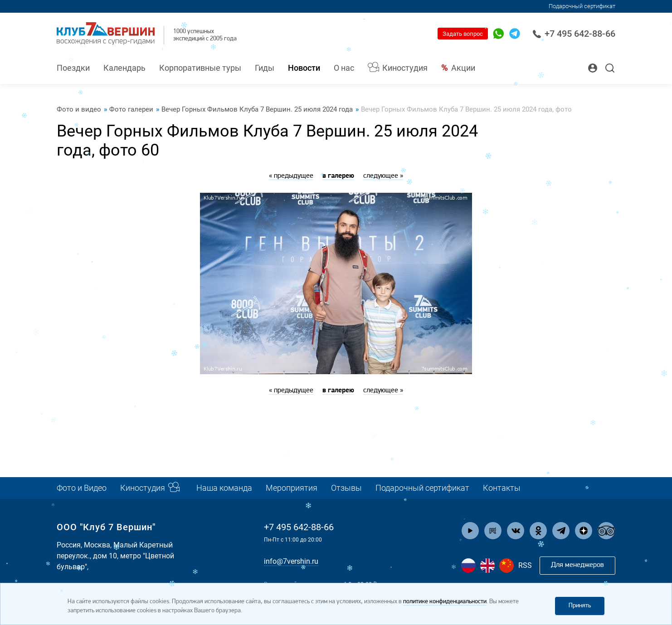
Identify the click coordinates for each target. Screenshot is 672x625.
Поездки (73, 68)
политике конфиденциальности (445, 602)
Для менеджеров (577, 565)
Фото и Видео (82, 488)
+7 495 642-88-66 (574, 34)
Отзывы (346, 488)
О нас (344, 68)
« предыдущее (291, 176)
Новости (304, 68)
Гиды (265, 68)
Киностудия (405, 68)
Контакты (502, 488)
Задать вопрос (463, 34)
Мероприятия (292, 488)
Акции (463, 68)
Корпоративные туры (200, 68)
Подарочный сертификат (582, 6)
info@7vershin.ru (291, 561)
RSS (525, 565)
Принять (580, 606)
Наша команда (224, 488)
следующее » (383, 176)
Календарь (124, 68)
